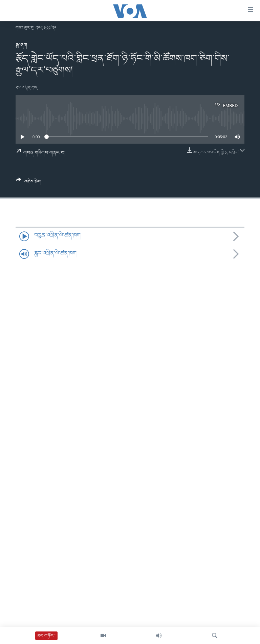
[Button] (29, 183)
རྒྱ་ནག (21, 45)
